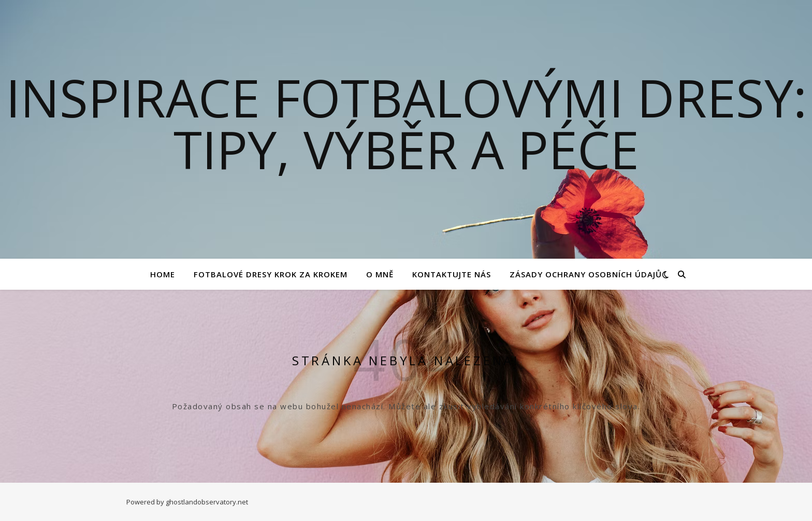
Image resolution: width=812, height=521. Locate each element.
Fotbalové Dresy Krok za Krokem (271, 274)
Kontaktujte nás (452, 274)
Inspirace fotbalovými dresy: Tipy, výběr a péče (406, 123)
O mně (380, 274)
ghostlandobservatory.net (207, 502)
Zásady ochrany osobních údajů (586, 274)
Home (163, 274)
